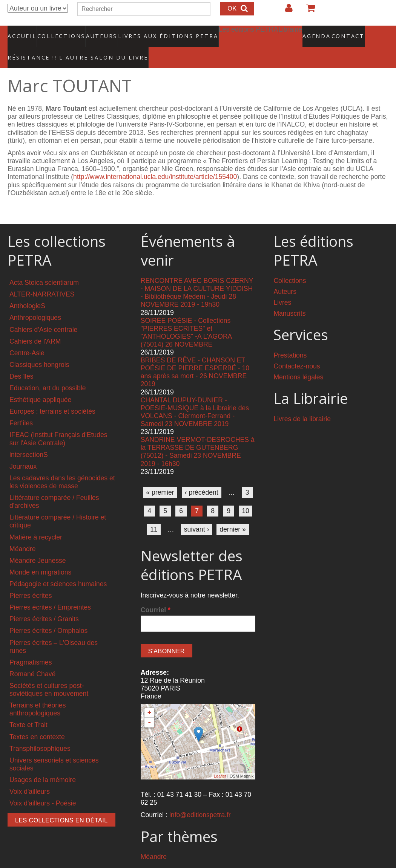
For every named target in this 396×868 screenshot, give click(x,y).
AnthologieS (27, 290)
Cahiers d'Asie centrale (43, 314)
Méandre (22, 533)
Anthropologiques (35, 302)
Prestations (290, 340)
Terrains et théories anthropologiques (38, 694)
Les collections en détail (61, 805)
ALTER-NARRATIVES (42, 279)
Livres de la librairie (302, 403)
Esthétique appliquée (40, 384)
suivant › (197, 514)
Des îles (21, 361)
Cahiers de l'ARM (35, 325)
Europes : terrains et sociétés (52, 396)
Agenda (290, 32)
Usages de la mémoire (43, 764)
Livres (282, 287)
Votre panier (307, 11)
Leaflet (220, 761)
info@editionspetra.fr (200, 799)
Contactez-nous (297, 351)
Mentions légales (298, 362)
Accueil (22, 32)
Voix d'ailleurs (30, 776)
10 (246, 495)
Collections (59, 32)
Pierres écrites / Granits (44, 604)
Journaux (23, 451)
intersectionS (29, 439)
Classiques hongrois (39, 349)
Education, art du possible (48, 373)
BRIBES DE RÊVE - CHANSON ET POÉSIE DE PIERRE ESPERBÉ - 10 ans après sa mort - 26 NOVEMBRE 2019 (195, 357)
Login (285, 11)
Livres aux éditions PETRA (152, 32)
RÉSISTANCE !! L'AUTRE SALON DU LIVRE (60, 46)
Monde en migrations (40, 557)
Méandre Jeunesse (38, 545)
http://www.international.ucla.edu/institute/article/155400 (155, 161)
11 (154, 514)
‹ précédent (202, 477)
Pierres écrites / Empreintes (50, 592)
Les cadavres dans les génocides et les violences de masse (62, 467)
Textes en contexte (37, 721)
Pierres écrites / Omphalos (48, 615)
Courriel (156, 594)
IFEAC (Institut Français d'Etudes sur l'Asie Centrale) (58, 423)
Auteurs (97, 32)
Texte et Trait (28, 709)
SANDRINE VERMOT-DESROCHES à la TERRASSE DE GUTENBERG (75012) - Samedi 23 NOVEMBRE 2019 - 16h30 (198, 436)
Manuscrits (289, 298)
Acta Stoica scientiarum (44, 267)
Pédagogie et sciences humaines (58, 568)
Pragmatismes (31, 647)
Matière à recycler (36, 521)
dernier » (233, 514)
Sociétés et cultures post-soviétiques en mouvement (49, 674)
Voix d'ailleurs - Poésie (43, 788)
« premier (160, 477)
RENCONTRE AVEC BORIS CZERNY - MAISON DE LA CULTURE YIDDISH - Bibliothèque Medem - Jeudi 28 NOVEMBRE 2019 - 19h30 (197, 277)
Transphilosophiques (40, 733)
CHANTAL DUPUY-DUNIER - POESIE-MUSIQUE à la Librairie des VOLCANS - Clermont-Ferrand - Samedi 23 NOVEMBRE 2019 (195, 396)
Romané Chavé (32, 659)
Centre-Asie (27, 338)
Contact (322, 32)
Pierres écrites (31, 580)
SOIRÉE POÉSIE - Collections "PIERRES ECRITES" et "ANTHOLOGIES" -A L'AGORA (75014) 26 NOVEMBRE (186, 317)
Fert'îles (21, 408)
